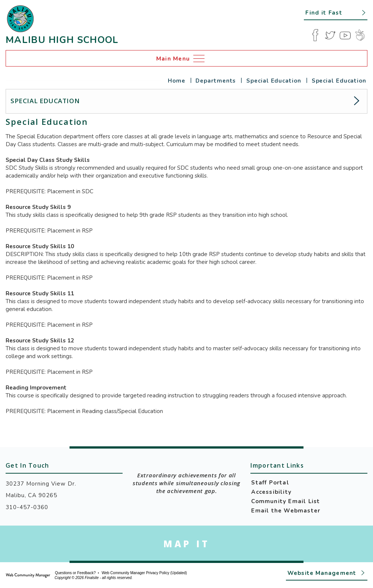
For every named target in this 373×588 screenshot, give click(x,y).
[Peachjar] (360, 35)
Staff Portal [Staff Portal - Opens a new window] (270, 483)
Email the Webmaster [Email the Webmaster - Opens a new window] (286, 511)
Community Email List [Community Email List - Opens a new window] (286, 501)
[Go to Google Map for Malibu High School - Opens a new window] (186, 544)
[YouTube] (345, 35)
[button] (336, 12)
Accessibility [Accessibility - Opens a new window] (271, 492)
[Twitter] (330, 35)
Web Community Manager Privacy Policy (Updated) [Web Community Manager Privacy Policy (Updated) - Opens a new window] (144, 573)
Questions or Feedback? (75, 573)
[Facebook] (315, 35)
